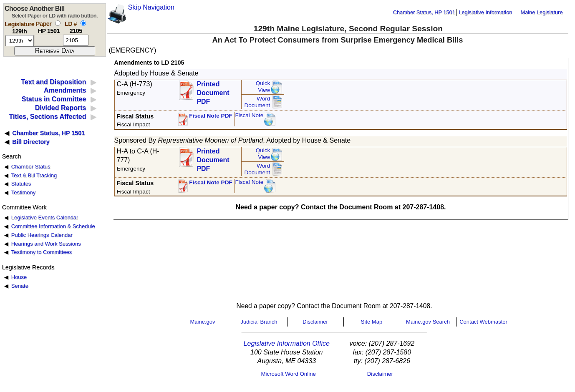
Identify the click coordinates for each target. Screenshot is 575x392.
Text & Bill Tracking (34, 175)
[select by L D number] (83, 23)
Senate (20, 286)
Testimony (23, 192)
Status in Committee (54, 99)
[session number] (20, 41)
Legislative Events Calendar (45, 217)
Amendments (65, 90)
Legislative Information (485, 12)
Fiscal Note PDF (211, 116)
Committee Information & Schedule (53, 226)
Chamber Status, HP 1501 (424, 12)
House (19, 277)
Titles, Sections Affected (47, 117)
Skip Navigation (151, 7)
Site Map (372, 322)
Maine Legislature (541, 12)
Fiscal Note (249, 115)
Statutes (21, 184)
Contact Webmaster (483, 322)
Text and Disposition (53, 82)
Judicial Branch (259, 322)
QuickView (263, 87)
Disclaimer (315, 322)
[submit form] (55, 51)
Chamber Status (31, 167)
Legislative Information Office (287, 343)
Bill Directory (31, 142)
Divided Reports (61, 108)
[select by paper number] (58, 23)
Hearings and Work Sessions (46, 244)
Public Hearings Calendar (42, 235)
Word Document (257, 102)
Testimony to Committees (42, 252)
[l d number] (76, 40)
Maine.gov (203, 322)
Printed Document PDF (213, 90)
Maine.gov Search (428, 322)
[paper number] (49, 40)
